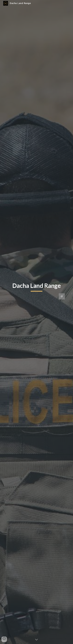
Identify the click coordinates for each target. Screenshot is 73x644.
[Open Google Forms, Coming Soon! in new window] (62, 296)
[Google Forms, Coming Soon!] (36, 329)
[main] (36, 287)
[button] (36, 640)
